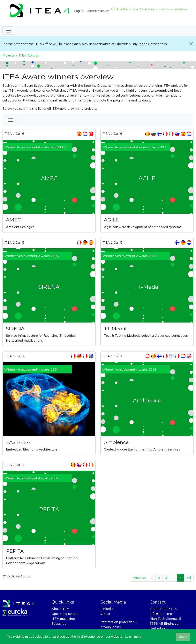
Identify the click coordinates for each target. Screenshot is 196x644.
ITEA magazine (63, 619)
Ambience (116, 442)
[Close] (191, 44)
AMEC (13, 220)
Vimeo (105, 614)
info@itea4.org (161, 614)
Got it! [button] (183, 637)
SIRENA (15, 329)
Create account (98, 11)
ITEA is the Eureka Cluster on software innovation (149, 9)
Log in (79, 11)
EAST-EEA (18, 442)
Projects (9, 55)
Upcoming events (65, 614)
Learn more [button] (133, 637)
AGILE (111, 220)
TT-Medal (115, 329)
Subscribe (59, 623)
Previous (139, 578)
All (189, 578)
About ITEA (60, 609)
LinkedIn (107, 609)
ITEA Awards (29, 55)
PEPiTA (15, 551)
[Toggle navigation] (8, 31)
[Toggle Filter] (11, 120)
